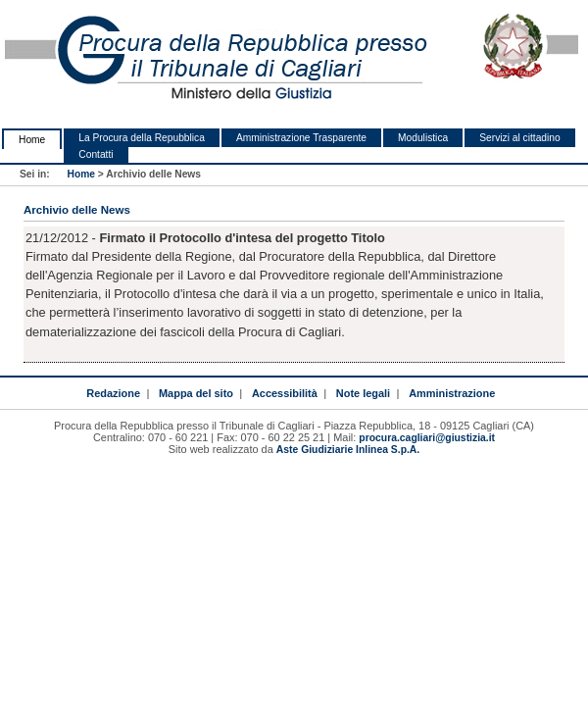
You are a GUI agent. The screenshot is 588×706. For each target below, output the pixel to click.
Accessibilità (285, 393)
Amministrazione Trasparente (301, 138)
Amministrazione (452, 393)
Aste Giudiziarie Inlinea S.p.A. (348, 450)
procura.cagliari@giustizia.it (427, 438)
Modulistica (423, 138)
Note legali (363, 393)
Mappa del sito (196, 393)
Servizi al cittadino (519, 138)
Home (32, 140)
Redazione (113, 393)
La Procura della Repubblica (142, 138)
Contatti (96, 154)
